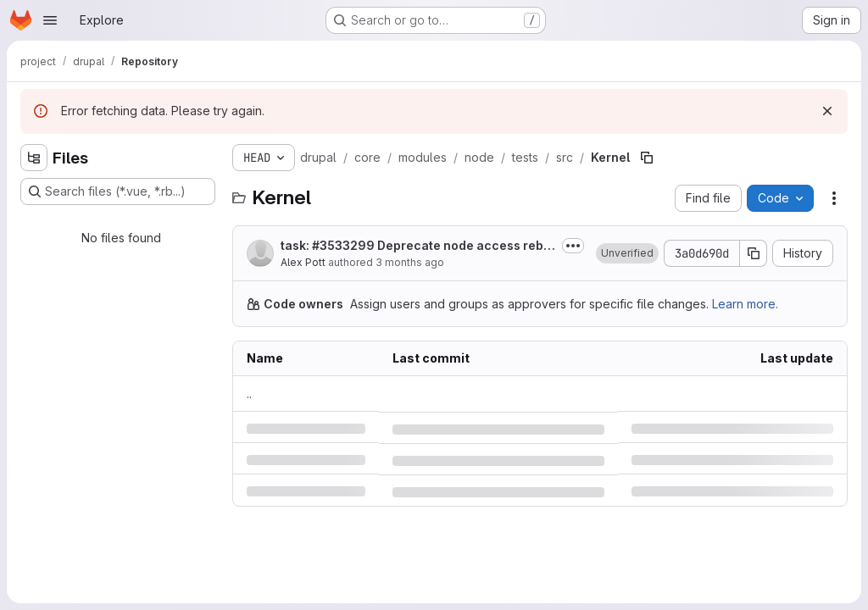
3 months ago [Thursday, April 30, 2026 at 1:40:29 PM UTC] (410, 262)
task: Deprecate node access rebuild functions (417, 246)
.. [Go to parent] (249, 394)
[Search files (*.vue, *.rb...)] (118, 191)
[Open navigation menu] (50, 20)
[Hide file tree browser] (34, 158)
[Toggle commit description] (573, 246)
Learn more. (745, 304)
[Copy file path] (647, 158)
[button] (627, 253)
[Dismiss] (827, 111)
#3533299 (343, 245)
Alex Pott (303, 262)
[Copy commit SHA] (754, 253)
